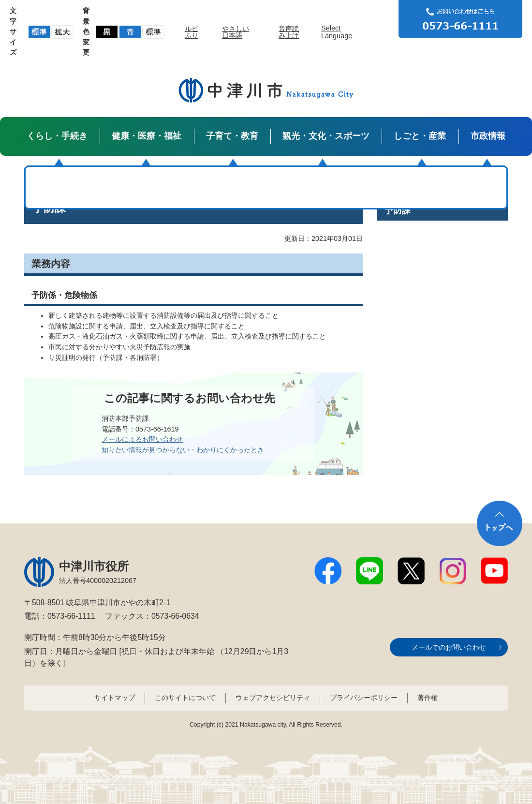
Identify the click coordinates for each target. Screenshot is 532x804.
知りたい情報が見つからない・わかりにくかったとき (183, 450)
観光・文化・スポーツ (326, 136)
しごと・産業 (420, 136)
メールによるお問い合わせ (142, 439)
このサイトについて (185, 698)
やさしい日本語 (236, 32)
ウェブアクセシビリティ (273, 698)
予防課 (398, 210)
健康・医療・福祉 (147, 136)
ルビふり (192, 32)
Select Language (337, 32)
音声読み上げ (289, 32)
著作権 (428, 698)
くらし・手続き (57, 136)
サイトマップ (115, 698)
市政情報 (488, 136)
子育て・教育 (232, 136)
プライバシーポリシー (364, 698)
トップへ (500, 523)
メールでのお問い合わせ (449, 647)
